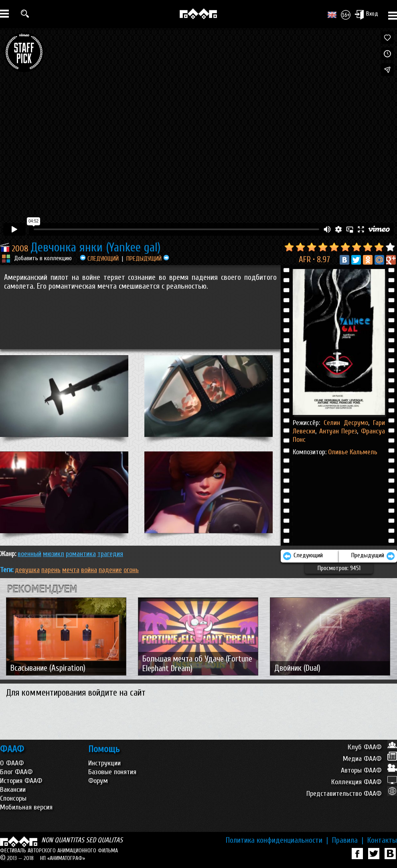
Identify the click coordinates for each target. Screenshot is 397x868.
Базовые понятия (112, 772)
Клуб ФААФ (372, 747)
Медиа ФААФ (370, 759)
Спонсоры (13, 798)
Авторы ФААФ (369, 770)
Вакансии (13, 790)
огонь (131, 570)
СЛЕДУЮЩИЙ (99, 259)
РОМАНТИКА (81, 554)
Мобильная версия (26, 807)
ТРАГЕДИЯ (110, 554)
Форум (98, 781)
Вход (366, 14)
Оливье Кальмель (353, 452)
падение (110, 570)
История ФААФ (21, 781)
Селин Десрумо (346, 423)
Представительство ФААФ (352, 794)
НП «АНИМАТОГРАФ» (63, 858)
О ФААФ (12, 763)
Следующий (303, 556)
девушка (27, 570)
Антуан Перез (337, 431)
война (89, 570)
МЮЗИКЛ (54, 554)
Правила (348, 840)
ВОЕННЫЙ (29, 554)
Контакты (382, 840)
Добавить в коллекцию (43, 258)
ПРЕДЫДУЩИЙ (148, 259)
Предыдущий (373, 556)
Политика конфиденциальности (277, 840)
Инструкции (104, 763)
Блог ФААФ (16, 772)
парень (51, 570)
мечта (71, 570)
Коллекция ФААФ (364, 782)
